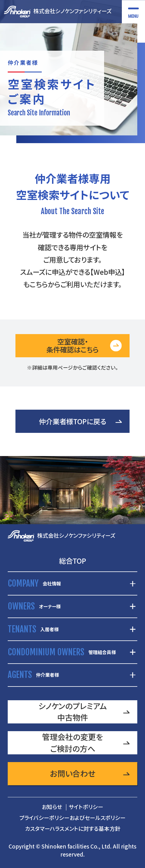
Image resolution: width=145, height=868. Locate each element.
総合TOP (72, 561)
